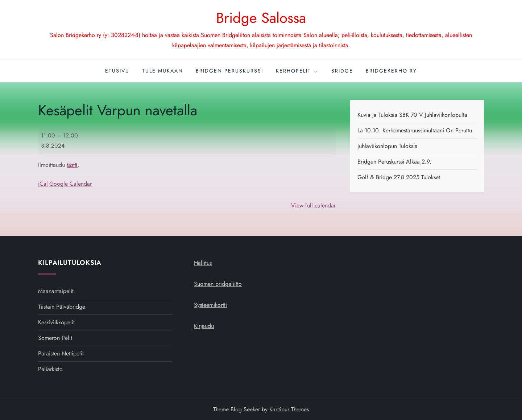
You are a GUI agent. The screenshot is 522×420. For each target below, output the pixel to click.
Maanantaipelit (56, 291)
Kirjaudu (204, 326)
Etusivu (117, 71)
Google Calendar (71, 184)
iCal (43, 184)
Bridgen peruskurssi (229, 71)
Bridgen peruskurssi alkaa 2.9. (394, 162)
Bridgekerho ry (391, 71)
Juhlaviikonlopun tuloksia (388, 146)
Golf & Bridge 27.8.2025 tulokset (399, 177)
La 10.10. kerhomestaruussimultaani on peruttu (415, 130)
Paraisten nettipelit (61, 353)
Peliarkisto (50, 369)
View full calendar (313, 205)
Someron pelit (55, 338)
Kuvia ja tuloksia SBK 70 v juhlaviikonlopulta (412, 115)
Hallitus (203, 263)
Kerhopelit (297, 71)
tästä (72, 165)
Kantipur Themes (289, 409)
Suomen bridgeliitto (218, 284)
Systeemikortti (210, 305)
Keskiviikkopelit (56, 322)
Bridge (342, 71)
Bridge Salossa (261, 18)
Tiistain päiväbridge (62, 307)
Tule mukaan (163, 71)
